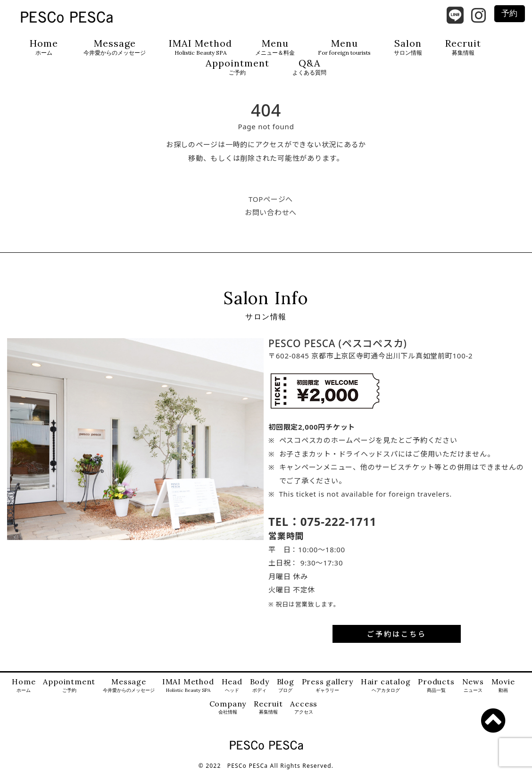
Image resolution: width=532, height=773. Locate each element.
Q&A (309, 67)
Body (260, 686)
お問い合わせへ (271, 212)
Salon (408, 47)
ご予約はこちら (397, 634)
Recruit (463, 47)
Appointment (237, 67)
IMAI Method (200, 47)
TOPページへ (271, 199)
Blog (286, 686)
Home (44, 47)
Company (228, 708)
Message (115, 47)
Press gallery (328, 686)
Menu (275, 47)
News (473, 686)
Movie (503, 686)
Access (304, 708)
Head (232, 686)
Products (436, 686)
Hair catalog (386, 686)
